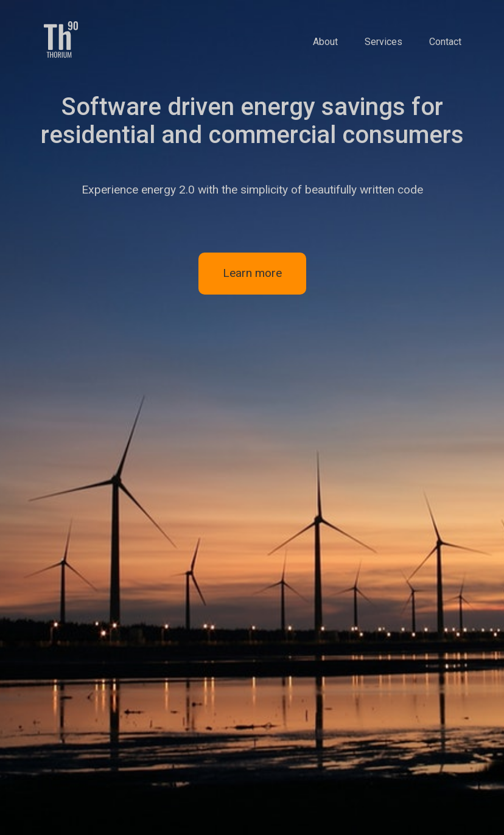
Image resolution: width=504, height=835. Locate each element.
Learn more (252, 273)
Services (383, 42)
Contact (445, 42)
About (325, 42)
